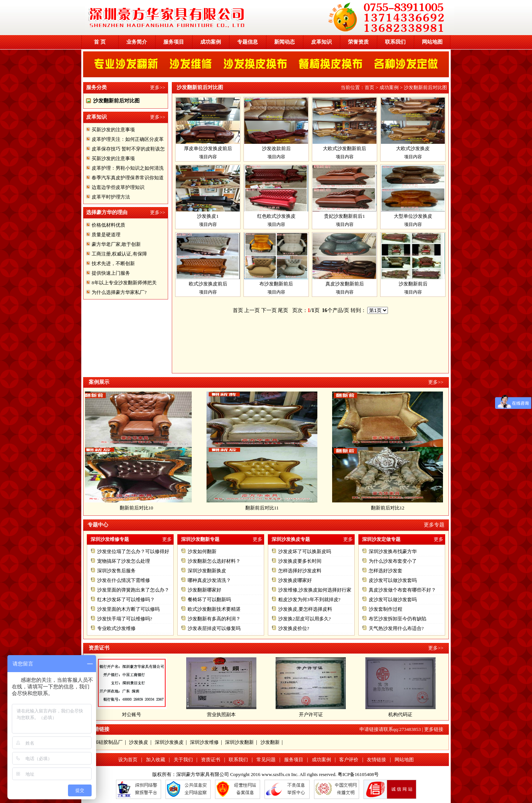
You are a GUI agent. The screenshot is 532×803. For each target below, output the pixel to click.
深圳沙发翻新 (239, 742)
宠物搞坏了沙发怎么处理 (124, 561)
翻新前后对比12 (391, 508)
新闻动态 (284, 42)
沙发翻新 (270, 742)
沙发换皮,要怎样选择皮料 (305, 609)
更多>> (158, 87)
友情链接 (376, 760)
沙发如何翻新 (202, 551)
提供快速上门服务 (111, 273)
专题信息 (248, 42)
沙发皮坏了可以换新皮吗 (305, 551)
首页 (369, 87)
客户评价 (349, 760)
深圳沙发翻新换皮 (207, 571)
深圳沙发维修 (204, 742)
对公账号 (132, 714)
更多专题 (434, 525)
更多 (167, 539)
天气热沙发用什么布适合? (396, 628)
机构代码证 (400, 714)
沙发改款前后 (276, 148)
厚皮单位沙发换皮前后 (208, 148)
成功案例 (211, 42)
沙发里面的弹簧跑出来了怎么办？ (133, 590)
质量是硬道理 (106, 235)
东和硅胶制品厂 (106, 742)
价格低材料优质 (108, 225)
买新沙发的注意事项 (113, 130)
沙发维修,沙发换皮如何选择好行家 (315, 590)
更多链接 (434, 729)
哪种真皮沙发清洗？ (209, 580)
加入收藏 (156, 760)
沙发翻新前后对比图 (116, 101)
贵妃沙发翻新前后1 (345, 216)
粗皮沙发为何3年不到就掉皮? (309, 599)
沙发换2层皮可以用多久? (304, 619)
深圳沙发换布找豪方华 (393, 551)
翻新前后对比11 (265, 508)
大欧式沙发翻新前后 (345, 148)
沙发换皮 (139, 742)
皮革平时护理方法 (111, 197)
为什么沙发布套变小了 (393, 561)
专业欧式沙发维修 (116, 628)
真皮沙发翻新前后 (345, 284)
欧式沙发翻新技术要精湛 (214, 609)
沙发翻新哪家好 (204, 590)
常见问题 (266, 760)
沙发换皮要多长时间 (300, 561)
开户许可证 (311, 714)
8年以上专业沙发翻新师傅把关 (124, 283)
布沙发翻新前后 (276, 284)
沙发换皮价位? (294, 628)
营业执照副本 (221, 714)
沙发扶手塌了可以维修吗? (125, 619)
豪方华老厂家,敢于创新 (116, 244)
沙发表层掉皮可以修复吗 (214, 628)
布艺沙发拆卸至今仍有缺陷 (398, 619)
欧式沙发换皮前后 (208, 284)
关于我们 (183, 760)
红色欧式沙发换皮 (276, 216)
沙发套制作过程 (386, 609)
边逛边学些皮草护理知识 (118, 187)
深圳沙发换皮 (169, 742)
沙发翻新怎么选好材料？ (214, 561)
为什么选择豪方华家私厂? (119, 292)
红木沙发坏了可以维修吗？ (126, 599)
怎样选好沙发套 (386, 571)
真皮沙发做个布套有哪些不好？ (402, 590)
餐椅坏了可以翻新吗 (209, 599)
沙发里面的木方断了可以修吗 (128, 609)
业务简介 (137, 42)
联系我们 (395, 42)
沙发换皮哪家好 (295, 580)
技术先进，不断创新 (113, 263)
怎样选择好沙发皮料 (300, 571)
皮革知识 (321, 42)
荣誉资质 (358, 42)
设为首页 (128, 760)
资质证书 (211, 760)
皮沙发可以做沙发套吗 (393, 580)
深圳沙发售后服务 (116, 571)
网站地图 (432, 42)
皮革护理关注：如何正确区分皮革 (128, 139)
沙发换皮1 (208, 216)
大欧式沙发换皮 (413, 148)
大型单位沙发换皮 (413, 216)
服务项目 (174, 42)
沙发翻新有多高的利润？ (214, 619)
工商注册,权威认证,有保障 (119, 254)
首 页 (100, 42)
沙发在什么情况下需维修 (124, 580)
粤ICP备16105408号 (358, 774)
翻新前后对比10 (139, 508)
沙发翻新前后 (413, 284)
